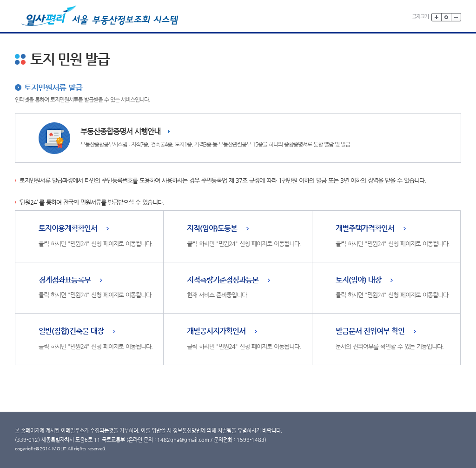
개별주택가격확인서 (365, 229)
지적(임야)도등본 (212, 229)
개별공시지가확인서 (216, 331)
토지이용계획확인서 (68, 229)
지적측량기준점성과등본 (223, 280)
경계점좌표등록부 (65, 280)
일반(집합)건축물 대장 (71, 331)
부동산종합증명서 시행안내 (120, 131)
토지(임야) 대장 (358, 280)
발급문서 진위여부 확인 (370, 331)
